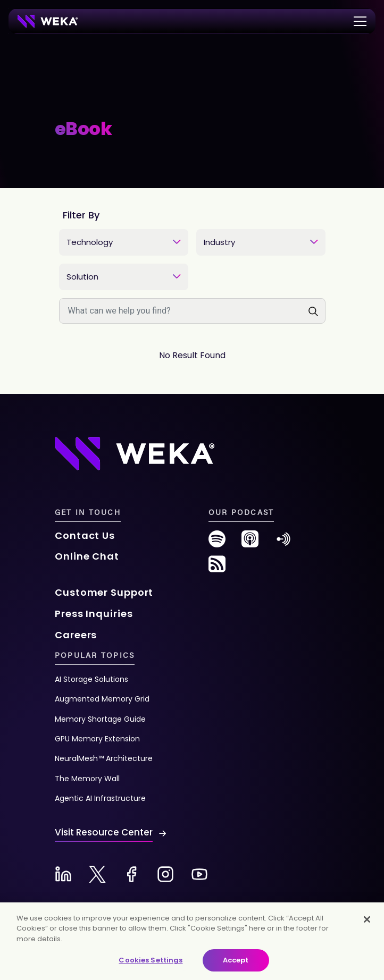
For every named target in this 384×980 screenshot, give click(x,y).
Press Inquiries (94, 614)
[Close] (367, 919)
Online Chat (87, 556)
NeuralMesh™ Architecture (104, 758)
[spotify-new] (217, 543)
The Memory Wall (87, 779)
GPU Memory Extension (97, 739)
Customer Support (104, 592)
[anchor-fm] (283, 543)
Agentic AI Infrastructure (100, 798)
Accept (236, 960)
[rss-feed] (217, 568)
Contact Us (85, 535)
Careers (76, 635)
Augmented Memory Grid (102, 699)
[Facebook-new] (131, 874)
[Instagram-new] (165, 874)
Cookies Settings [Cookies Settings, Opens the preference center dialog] (151, 960)
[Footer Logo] (135, 453)
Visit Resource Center (104, 832)
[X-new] (97, 874)
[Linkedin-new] (63, 874)
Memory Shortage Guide (100, 719)
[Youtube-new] (199, 874)
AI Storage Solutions (91, 679)
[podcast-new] (250, 543)
